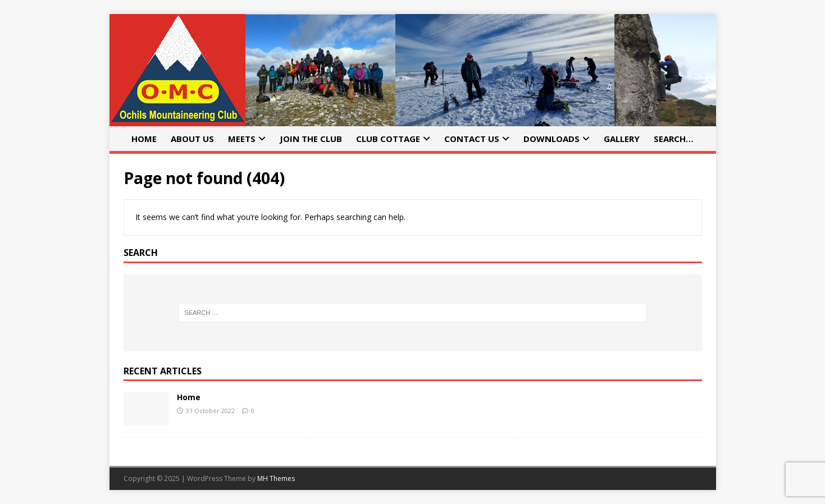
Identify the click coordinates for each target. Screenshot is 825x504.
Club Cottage (388, 139)
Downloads (551, 139)
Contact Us (472, 139)
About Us (192, 139)
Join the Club (311, 139)
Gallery (622, 139)
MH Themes (276, 478)
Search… (674, 139)
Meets (242, 139)
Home (144, 139)
